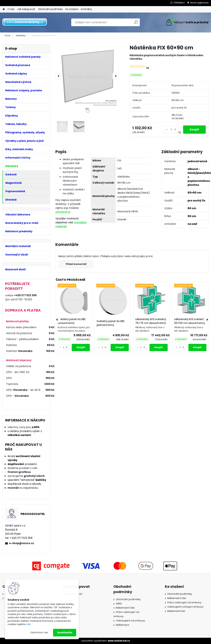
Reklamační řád (125, 608)
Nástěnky (21, 36)
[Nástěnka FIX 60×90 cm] (87, 76)
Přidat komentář (76, 264)
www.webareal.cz (119, 641)
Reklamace (122, 625)
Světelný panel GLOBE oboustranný (72, 321)
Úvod (7, 36)
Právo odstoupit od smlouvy (184, 602)
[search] (136, 23)
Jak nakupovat (26, 9)
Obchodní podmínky (50, 9)
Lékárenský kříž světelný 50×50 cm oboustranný (190, 321)
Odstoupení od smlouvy (130, 621)
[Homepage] (4, 9)
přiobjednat (63, 212)
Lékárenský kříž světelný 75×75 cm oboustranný (151, 321)
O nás (11, 9)
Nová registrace (199, 3)
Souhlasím (65, 633)
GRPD (119, 604)
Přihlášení (179, 3)
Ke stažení (72, 9)
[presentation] (59, 76)
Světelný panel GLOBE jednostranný (111, 323)
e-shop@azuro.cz (22, 543)
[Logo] (25, 22)
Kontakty (87, 9)
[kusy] (171, 129)
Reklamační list (176, 611)
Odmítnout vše (39, 633)
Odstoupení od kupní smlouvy (185, 607)
